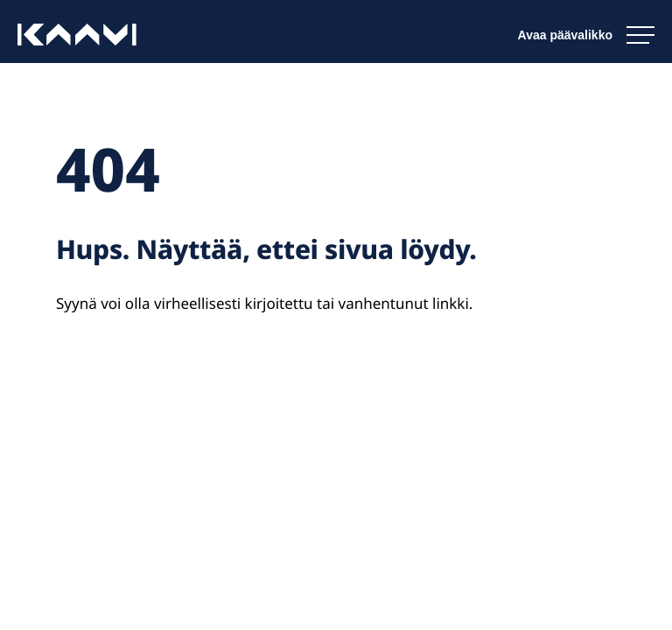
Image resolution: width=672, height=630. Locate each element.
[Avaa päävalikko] (586, 35)
